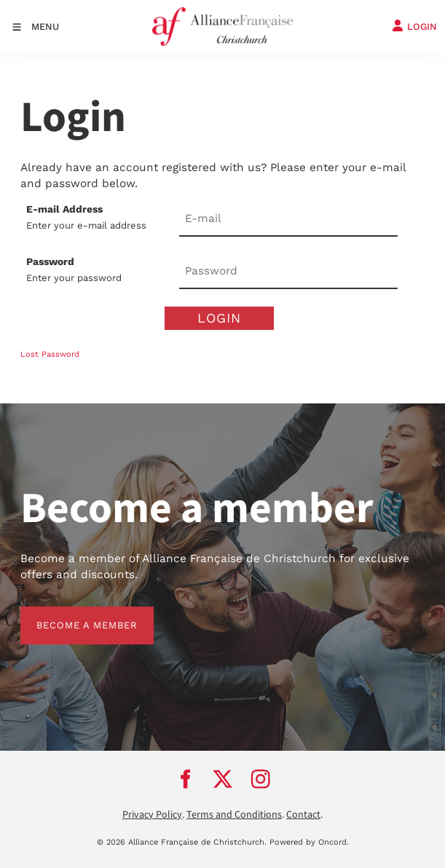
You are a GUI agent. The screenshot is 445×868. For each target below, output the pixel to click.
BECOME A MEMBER (71, 614)
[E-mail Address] (288, 219)
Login (219, 318)
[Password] (288, 272)
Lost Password (50, 354)
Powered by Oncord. (309, 842)
